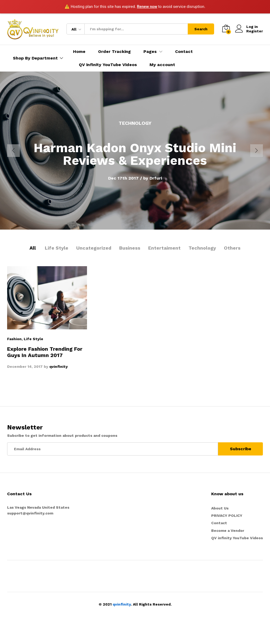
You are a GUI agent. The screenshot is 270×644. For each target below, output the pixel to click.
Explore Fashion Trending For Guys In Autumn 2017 (45, 352)
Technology (202, 248)
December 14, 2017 (25, 366)
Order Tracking (114, 52)
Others (232, 248)
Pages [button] (150, 52)
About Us (220, 508)
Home (79, 52)
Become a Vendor (228, 531)
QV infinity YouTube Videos (108, 65)
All (33, 248)
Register (255, 31)
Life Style (57, 248)
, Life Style (32, 339)
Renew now (147, 7)
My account (162, 65)
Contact (184, 52)
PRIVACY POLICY (227, 516)
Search (201, 29)
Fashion (14, 339)
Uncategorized (94, 248)
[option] (135, 151)
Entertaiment (164, 248)
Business (130, 248)
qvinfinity (59, 366)
